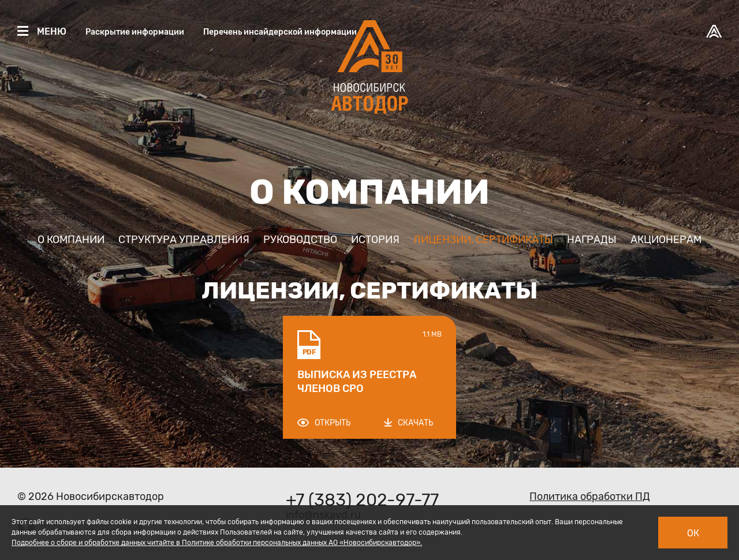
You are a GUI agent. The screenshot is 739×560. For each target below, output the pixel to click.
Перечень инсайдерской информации (280, 32)
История (375, 240)
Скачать (408, 423)
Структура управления (184, 240)
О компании (71, 240)
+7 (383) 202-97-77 (362, 500)
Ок (693, 533)
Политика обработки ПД (590, 496)
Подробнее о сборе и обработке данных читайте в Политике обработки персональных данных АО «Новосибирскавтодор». (217, 543)
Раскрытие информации (135, 32)
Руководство (300, 240)
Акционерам (666, 240)
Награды (592, 240)
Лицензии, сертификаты (483, 240)
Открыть (324, 423)
